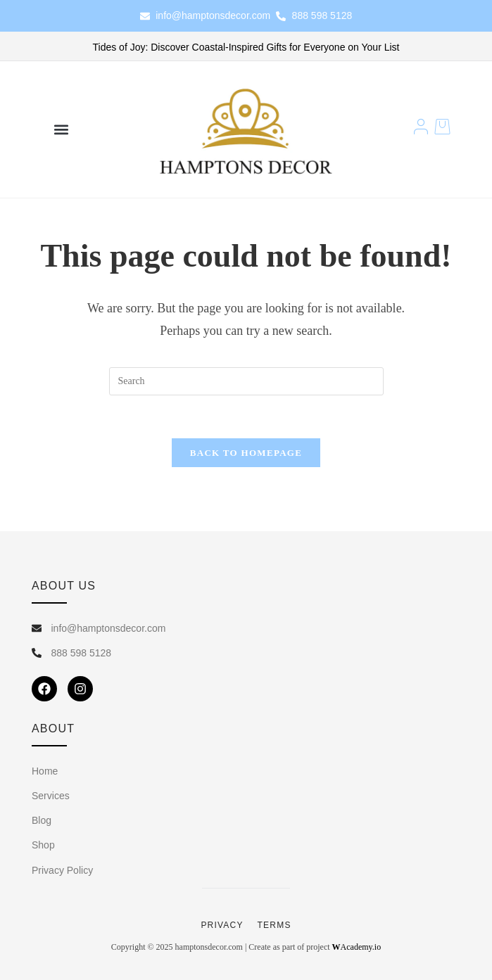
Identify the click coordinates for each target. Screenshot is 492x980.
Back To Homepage (246, 453)
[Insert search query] (246, 381)
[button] (62, 130)
